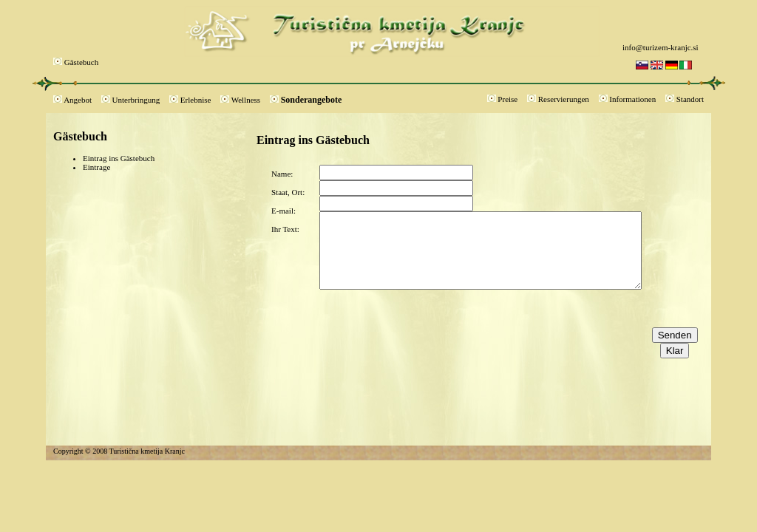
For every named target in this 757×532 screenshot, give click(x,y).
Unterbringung (136, 100)
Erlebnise (196, 100)
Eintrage (96, 167)
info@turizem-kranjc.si (661, 47)
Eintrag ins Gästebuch (119, 158)
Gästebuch (81, 62)
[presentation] (432, 318)
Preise (508, 99)
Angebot (78, 100)
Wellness (246, 100)
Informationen (632, 99)
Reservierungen (564, 99)
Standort (690, 99)
